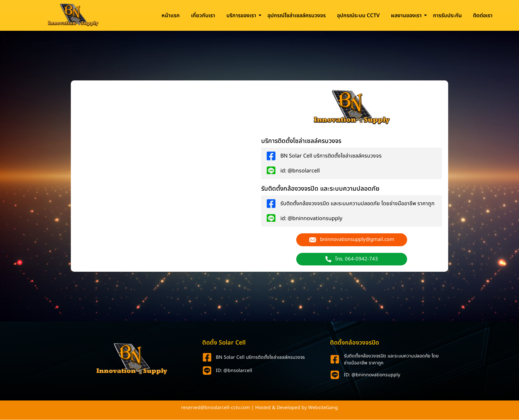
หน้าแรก (171, 16)
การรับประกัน (447, 16)
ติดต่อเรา (483, 16)
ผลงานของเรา (407, 16)
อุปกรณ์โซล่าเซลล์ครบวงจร (297, 16)
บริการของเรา (242, 16)
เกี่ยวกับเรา (203, 16)
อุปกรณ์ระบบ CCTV (358, 16)
